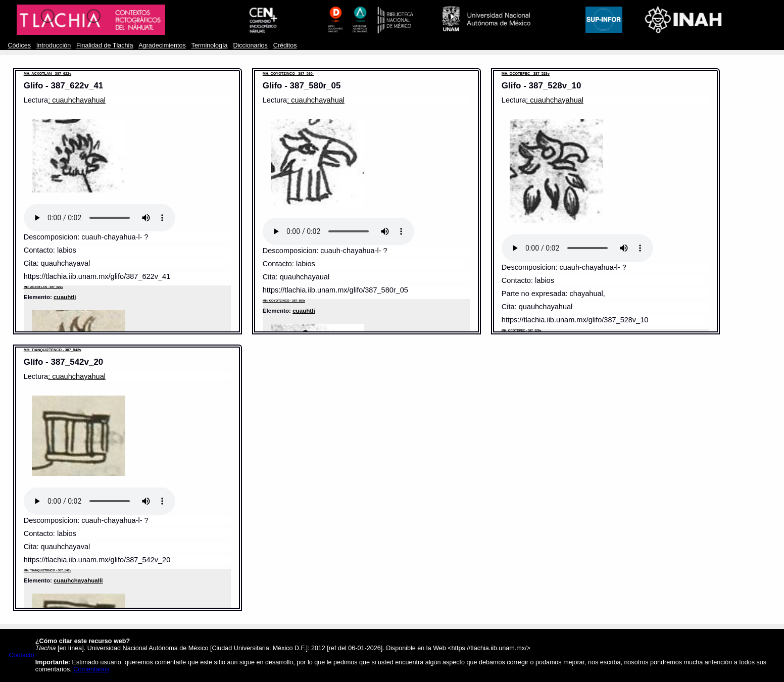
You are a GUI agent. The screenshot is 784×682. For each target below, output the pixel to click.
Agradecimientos (162, 45)
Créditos (285, 45)
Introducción (54, 45)
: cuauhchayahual (77, 100)
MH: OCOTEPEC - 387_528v (526, 74)
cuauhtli (65, 297)
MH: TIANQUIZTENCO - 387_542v (53, 350)
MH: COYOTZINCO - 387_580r (288, 74)
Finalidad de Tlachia (105, 45)
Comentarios (91, 669)
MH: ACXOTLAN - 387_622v (47, 74)
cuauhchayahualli (78, 580)
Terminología (210, 45)
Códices (19, 45)
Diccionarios (250, 45)
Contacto (22, 655)
